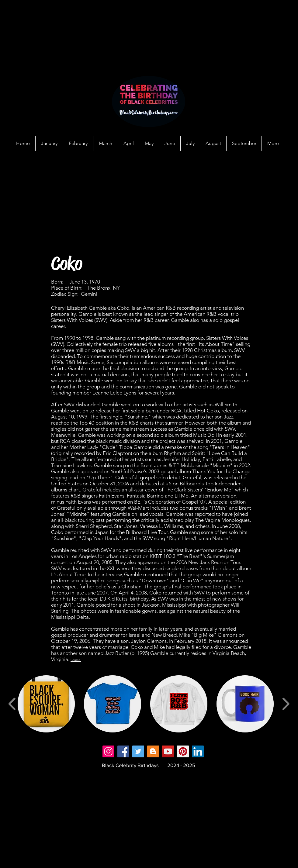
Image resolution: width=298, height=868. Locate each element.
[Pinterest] (183, 751)
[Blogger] (153, 751)
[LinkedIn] (198, 751)
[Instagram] (108, 751)
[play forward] (286, 704)
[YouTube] (168, 751)
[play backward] (12, 704)
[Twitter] (138, 751)
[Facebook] (123, 751)
